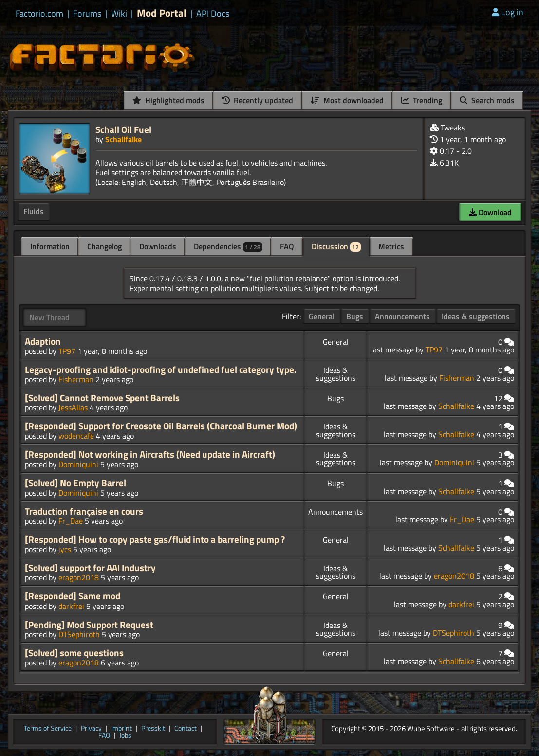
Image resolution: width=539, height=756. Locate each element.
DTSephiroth (79, 634)
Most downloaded (347, 100)
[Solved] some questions (74, 653)
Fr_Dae (71, 521)
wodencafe (76, 436)
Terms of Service (48, 729)
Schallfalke (123, 139)
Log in (508, 12)
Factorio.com (39, 14)
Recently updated (258, 100)
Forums (87, 14)
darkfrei (71, 606)
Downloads (158, 246)
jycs (65, 549)
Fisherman (76, 379)
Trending (422, 100)
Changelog (104, 246)
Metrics (391, 246)
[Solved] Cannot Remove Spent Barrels (102, 398)
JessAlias (73, 407)
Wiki (119, 14)
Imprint (121, 729)
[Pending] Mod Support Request (89, 625)
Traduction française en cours (84, 511)
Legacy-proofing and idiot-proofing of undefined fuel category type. (161, 369)
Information (50, 246)
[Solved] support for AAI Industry (90, 568)
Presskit (153, 729)
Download (490, 212)
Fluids (34, 211)
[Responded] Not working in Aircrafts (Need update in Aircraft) (150, 454)
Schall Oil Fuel (123, 129)
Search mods (487, 100)
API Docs (213, 14)
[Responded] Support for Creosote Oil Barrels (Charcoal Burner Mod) (161, 426)
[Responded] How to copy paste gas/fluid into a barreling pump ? (155, 539)
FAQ (287, 246)
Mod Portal (162, 13)
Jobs (125, 736)
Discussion (336, 246)
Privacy (91, 729)
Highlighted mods (168, 100)
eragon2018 (79, 577)
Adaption (43, 341)
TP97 (67, 351)
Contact (186, 729)
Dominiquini (78, 464)
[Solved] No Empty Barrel (75, 483)
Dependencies (228, 246)
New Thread (49, 317)
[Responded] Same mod (73, 596)
